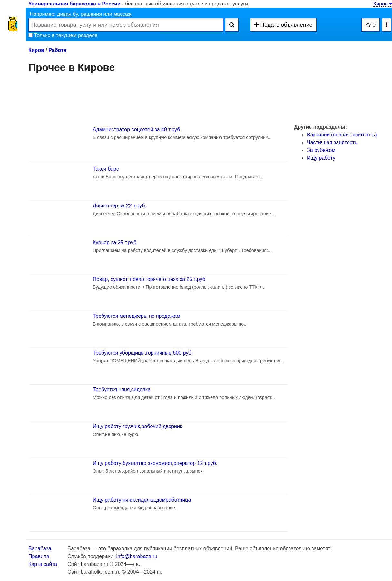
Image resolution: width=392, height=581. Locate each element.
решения (91, 14)
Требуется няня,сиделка (122, 390)
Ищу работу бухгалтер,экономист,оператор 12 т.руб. (155, 463)
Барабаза (40, 549)
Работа (57, 50)
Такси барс (106, 169)
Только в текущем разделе (63, 35)
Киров (383, 4)
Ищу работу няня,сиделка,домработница (142, 500)
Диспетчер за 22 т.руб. (120, 206)
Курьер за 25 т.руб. (115, 242)
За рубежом (321, 150)
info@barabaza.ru (137, 556)
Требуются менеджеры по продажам (137, 316)
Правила (39, 556)
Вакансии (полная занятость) (342, 135)
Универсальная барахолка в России (74, 4)
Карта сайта (43, 564)
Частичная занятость (332, 142)
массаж (122, 14)
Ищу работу (321, 158)
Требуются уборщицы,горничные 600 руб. (143, 353)
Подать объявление (284, 25)
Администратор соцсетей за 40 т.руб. (137, 130)
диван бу (67, 14)
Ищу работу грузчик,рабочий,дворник (137, 426)
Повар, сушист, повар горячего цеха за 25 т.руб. (150, 279)
